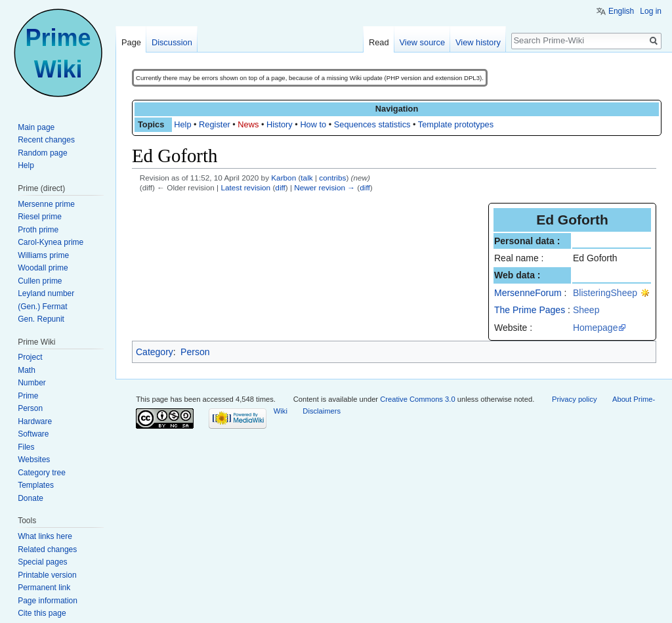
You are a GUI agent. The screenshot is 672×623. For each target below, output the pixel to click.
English (621, 11)
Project (30, 357)
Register (215, 124)
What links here (45, 536)
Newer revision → (325, 187)
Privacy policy (574, 399)
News (248, 124)
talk (306, 178)
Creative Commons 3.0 (417, 399)
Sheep (586, 310)
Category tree (42, 473)
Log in (651, 11)
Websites (34, 460)
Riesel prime (40, 217)
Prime (28, 396)
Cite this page (42, 613)
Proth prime (38, 230)
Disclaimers (322, 411)
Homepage (596, 328)
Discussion (172, 42)
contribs (332, 178)
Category (155, 352)
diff (280, 187)
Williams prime (43, 255)
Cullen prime (40, 281)
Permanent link (44, 588)
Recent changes (46, 140)
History (280, 124)
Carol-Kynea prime (51, 242)
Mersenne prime (46, 204)
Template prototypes (456, 124)
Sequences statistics (372, 124)
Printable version (47, 575)
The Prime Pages (530, 310)
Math (27, 370)
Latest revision (245, 187)
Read (379, 42)
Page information (48, 601)
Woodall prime (43, 268)
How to (313, 124)
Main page (36, 127)
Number (32, 383)
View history (478, 42)
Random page (42, 153)
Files (26, 447)
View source (422, 42)
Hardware (35, 421)
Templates (36, 485)
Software (33, 434)
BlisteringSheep (605, 293)
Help (182, 124)
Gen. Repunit (41, 319)
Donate (31, 498)
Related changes (47, 549)
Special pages (42, 562)
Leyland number (46, 293)
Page (131, 42)
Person (195, 352)
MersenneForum (528, 293)
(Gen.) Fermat (42, 307)
